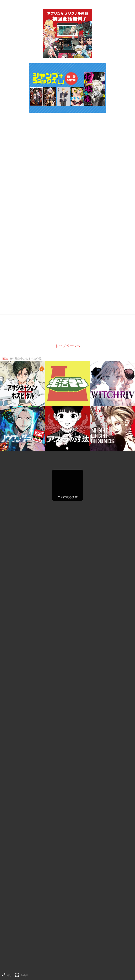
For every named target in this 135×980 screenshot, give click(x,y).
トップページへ (68, 346)
